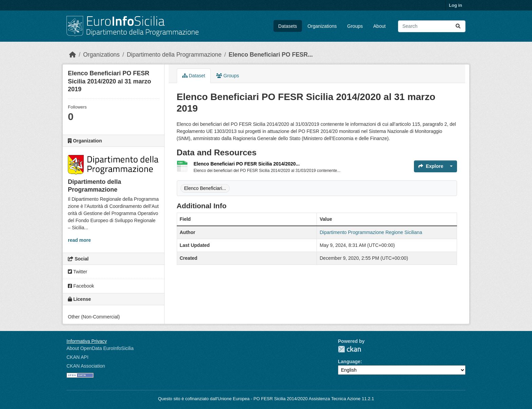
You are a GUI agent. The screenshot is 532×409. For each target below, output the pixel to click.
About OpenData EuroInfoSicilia (100, 348)
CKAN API (78, 357)
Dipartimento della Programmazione (174, 55)
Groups (355, 26)
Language (349, 362)
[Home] (73, 55)
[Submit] (458, 26)
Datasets (288, 26)
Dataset (194, 76)
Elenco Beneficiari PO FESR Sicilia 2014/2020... (247, 164)
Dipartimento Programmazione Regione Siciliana (371, 232)
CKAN (349, 349)
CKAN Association (86, 366)
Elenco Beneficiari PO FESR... (271, 55)
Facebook (81, 286)
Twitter (78, 272)
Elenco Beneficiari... (205, 188)
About (379, 26)
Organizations (322, 26)
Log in (455, 5)
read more (79, 240)
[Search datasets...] (432, 26)
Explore (431, 166)
